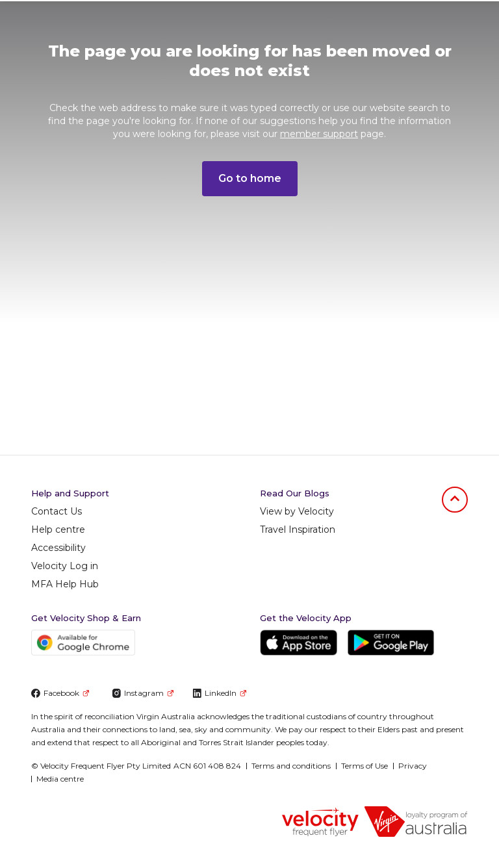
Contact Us (57, 511)
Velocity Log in (65, 566)
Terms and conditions (291, 766)
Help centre (58, 530)
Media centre (60, 779)
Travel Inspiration (298, 530)
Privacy (413, 766)
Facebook (60, 693)
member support (319, 134)
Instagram (143, 693)
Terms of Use (365, 766)
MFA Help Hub (65, 584)
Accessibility (58, 548)
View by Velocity (297, 511)
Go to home (250, 178)
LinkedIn (219, 693)
